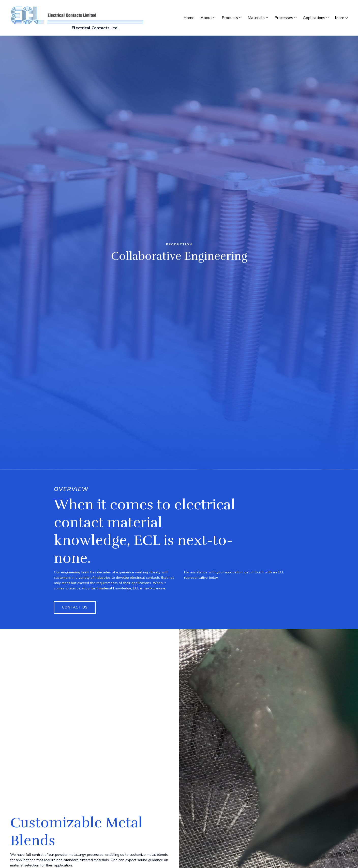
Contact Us (75, 607)
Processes (284, 18)
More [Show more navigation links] (341, 18)
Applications (314, 18)
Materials (256, 18)
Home (189, 18)
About (206, 18)
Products (230, 18)
